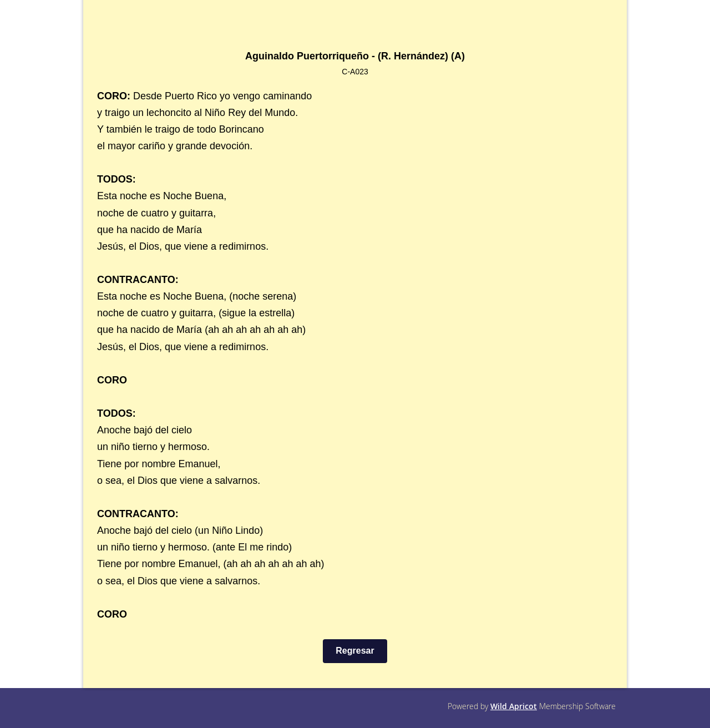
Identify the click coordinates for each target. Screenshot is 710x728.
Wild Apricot (514, 706)
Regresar (355, 651)
